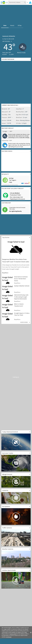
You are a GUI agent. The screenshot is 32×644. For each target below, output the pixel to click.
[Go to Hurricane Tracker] (16, 462)
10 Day (20, 25)
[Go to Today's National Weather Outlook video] (16, 440)
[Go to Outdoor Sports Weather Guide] (16, 579)
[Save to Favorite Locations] (7, 2)
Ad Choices (9, 637)
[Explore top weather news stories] (16, 238)
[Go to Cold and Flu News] (16, 496)
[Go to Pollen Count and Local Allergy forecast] (16, 480)
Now (5, 25)
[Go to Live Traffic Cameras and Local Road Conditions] (16, 536)
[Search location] (17, 2)
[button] (31, 632)
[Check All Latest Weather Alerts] (30, 2)
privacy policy (13, 634)
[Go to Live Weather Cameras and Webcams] (16, 557)
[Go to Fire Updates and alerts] (16, 515)
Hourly (12, 25)
